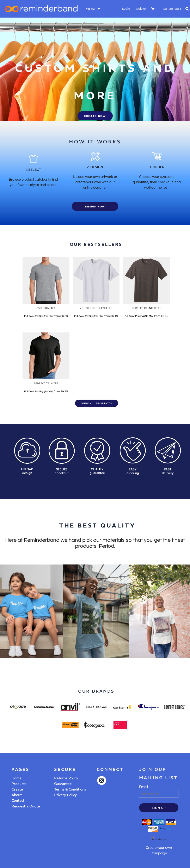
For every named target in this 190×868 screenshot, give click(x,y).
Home (17, 778)
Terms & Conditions (70, 789)
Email (143, 787)
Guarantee (63, 784)
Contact (18, 800)
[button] (153, 9)
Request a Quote (26, 806)
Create (17, 789)
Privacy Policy (65, 795)
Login (126, 9)
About (17, 795)
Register (140, 9)
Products (19, 784)
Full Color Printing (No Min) (39, 316)
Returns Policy (66, 778)
